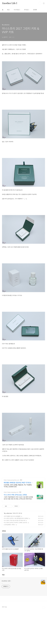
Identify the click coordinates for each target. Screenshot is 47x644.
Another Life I (10, 3)
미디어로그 (17, 10)
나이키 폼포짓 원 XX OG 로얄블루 (12, 519)
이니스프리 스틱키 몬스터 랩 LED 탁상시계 (14, 524)
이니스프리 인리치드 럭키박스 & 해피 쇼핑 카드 (16, 526)
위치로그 (27, 10)
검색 (40, 3)
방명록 (35, 10)
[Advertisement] (23, 492)
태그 (9, 10)
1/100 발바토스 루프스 (9, 528)
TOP (44, 641)
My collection (8, 516)
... (2, 616)
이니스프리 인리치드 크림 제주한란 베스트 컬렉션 (16, 522)
